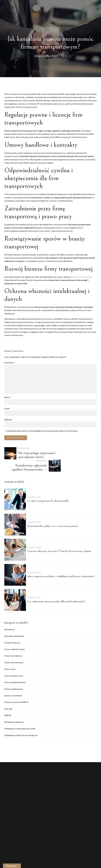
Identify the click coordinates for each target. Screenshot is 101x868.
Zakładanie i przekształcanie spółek (20, 717)
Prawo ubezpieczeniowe (15, 671)
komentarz (10, 363)
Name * (8, 398)
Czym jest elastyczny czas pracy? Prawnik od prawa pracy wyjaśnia (59, 539)
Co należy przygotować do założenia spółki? (48, 489)
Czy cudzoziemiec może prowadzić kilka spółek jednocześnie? (56, 590)
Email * (7, 409)
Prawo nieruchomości (14, 651)
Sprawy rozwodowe (13, 684)
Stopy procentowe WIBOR (17, 691)
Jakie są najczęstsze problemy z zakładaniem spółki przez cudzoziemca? (61, 564)
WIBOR (8, 704)
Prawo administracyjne (15, 637)
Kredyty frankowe (13, 631)
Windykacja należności (14, 711)
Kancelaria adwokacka (51, 28)
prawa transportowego (82, 277)
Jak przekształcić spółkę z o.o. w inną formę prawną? (53, 514)
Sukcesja (8, 697)
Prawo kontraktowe (13, 644)
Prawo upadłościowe (14, 677)
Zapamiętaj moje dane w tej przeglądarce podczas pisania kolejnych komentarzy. (42, 431)
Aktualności (10, 617)
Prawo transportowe (14, 664)
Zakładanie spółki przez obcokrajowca (21, 724)
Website (8, 420)
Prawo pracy (10, 657)
